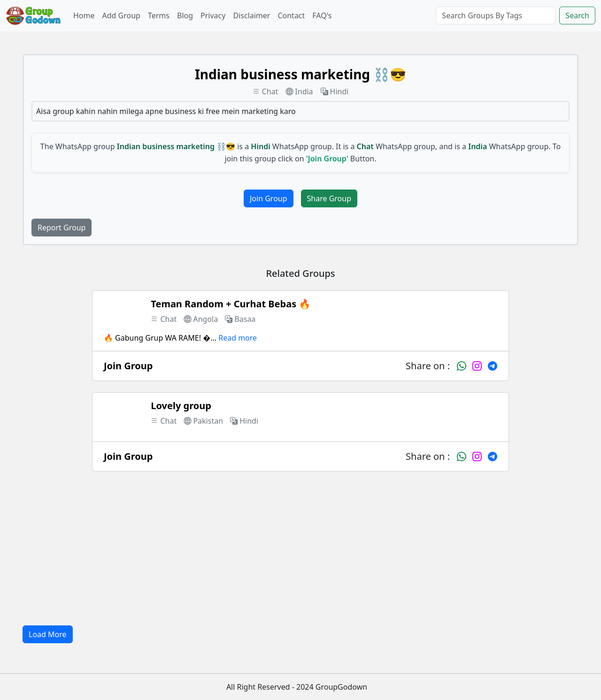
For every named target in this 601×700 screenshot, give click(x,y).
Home (84, 15)
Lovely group (181, 406)
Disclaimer (251, 15)
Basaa (240, 319)
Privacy (213, 15)
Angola (201, 319)
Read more (238, 338)
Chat (266, 91)
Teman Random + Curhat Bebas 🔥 (231, 304)
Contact (291, 15)
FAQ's (322, 15)
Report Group (62, 228)
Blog (185, 15)
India (299, 91)
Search (577, 15)
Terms (159, 15)
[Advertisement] (300, 548)
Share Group (329, 198)
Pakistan (203, 421)
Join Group (269, 198)
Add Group (121, 15)
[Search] (496, 15)
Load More (48, 634)
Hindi (335, 91)
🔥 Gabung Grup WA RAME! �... (160, 338)
